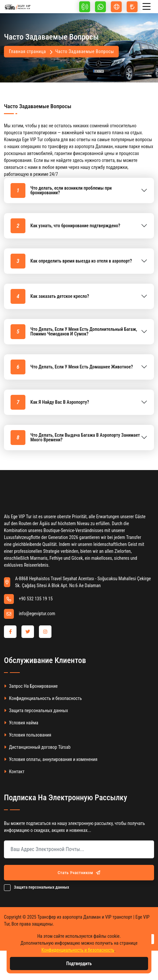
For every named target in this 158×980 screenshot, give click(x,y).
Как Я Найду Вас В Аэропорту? (50, 402)
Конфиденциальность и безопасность (43, 698)
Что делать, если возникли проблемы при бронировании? (61, 190)
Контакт (14, 772)
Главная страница (27, 51)
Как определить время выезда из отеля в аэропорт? (71, 261)
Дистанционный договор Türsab (37, 747)
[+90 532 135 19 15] (85, 7)
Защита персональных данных (36, 711)
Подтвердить (79, 964)
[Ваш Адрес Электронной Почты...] (79, 849)
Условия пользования (28, 735)
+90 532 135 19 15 (36, 599)
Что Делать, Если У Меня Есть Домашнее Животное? (72, 367)
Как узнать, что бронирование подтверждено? (65, 226)
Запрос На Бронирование (31, 686)
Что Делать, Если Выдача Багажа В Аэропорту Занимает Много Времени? (75, 438)
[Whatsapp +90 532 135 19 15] (100, 7)
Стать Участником (79, 873)
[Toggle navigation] (148, 7)
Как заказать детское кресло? (50, 296)
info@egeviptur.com (37, 614)
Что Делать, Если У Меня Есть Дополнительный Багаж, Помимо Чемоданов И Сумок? (74, 332)
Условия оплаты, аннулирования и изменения (51, 759)
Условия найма (21, 723)
